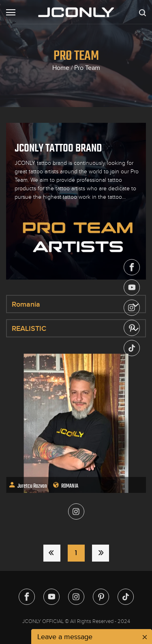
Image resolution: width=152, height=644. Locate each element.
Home (61, 68)
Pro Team (87, 68)
